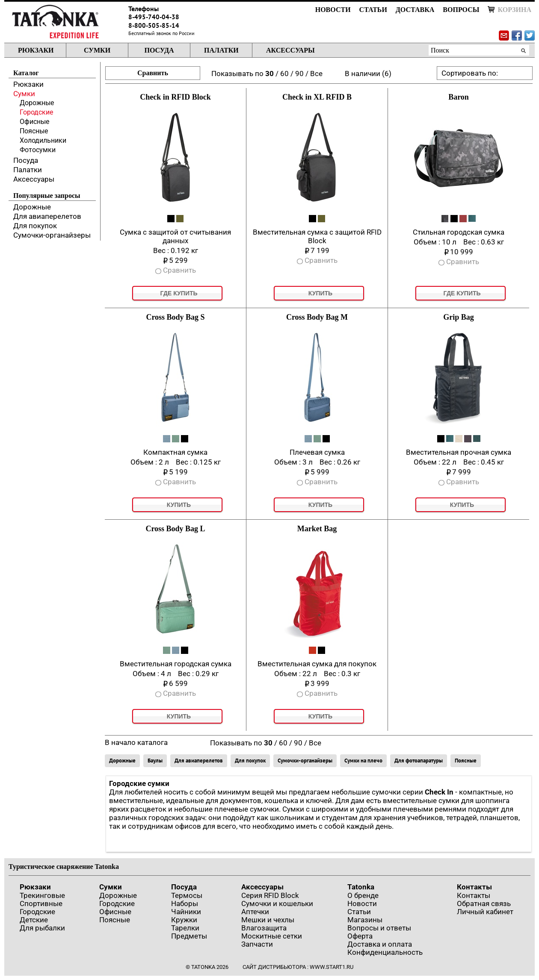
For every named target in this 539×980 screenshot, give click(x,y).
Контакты (474, 887)
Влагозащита (264, 928)
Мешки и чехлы (268, 920)
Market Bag (317, 529)
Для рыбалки (42, 928)
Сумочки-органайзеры (52, 235)
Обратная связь (484, 903)
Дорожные (37, 103)
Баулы (155, 761)
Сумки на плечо (363, 761)
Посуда (159, 50)
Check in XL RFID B (317, 97)
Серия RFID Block (270, 895)
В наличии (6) (368, 74)
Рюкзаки (36, 50)
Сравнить (153, 73)
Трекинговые (42, 895)
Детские (34, 920)
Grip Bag (459, 317)
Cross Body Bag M (317, 317)
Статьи (373, 10)
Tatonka (361, 887)
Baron (459, 97)
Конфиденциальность (385, 952)
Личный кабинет (485, 912)
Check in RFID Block (175, 97)
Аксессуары (290, 50)
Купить (320, 293)
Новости (333, 10)
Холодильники (43, 140)
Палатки (221, 50)
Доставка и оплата (380, 944)
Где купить (179, 293)
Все (316, 74)
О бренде (363, 895)
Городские (36, 112)
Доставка (415, 10)
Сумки (97, 50)
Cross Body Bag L (175, 529)
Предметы (189, 936)
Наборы (185, 903)
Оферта (360, 936)
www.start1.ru (332, 967)
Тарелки (185, 928)
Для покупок (35, 226)
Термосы (187, 895)
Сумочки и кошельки (277, 903)
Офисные (34, 122)
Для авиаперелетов (47, 216)
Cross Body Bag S (175, 317)
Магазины (365, 920)
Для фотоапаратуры (419, 761)
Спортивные (41, 903)
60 (284, 74)
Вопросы (461, 10)
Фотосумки (38, 150)
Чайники (186, 912)
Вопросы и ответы (379, 928)
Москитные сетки (272, 936)
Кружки (184, 920)
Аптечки (255, 912)
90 (299, 74)
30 (269, 74)
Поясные (34, 131)
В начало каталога (136, 742)
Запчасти (257, 944)
